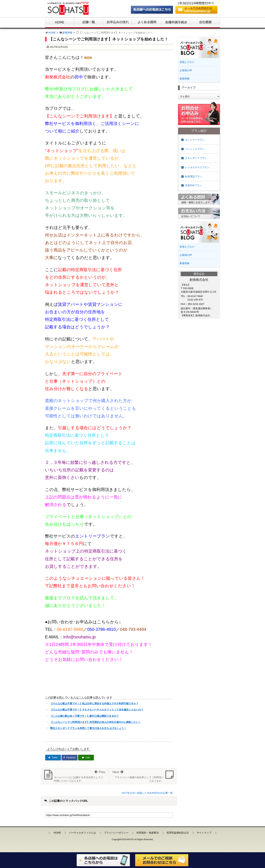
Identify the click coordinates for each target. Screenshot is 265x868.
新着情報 (67, 33)
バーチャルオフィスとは (82, 833)
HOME (52, 33)
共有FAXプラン (193, 185)
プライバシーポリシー (116, 833)
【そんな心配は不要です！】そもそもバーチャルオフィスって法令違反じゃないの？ (97, 710)
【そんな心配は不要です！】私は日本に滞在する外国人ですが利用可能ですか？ (94, 703)
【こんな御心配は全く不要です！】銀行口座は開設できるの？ (85, 716)
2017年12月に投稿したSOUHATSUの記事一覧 (147, 793)
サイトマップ (204, 833)
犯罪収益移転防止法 (178, 833)
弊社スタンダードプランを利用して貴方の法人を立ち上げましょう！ (88, 728)
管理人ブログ (187, 62)
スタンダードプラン (196, 158)
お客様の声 (186, 70)
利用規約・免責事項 (148, 833)
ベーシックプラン (195, 149)
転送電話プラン (194, 176)
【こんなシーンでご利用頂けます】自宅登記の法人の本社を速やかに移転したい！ (96, 722)
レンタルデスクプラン (197, 167)
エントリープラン (195, 140)
